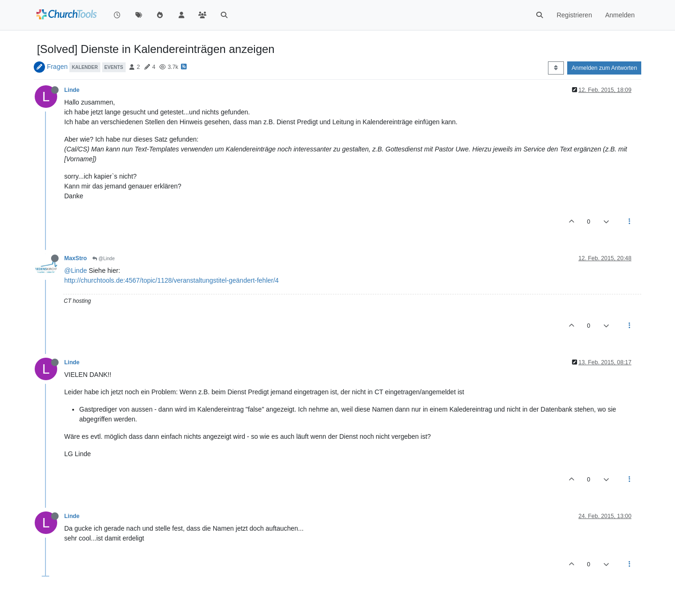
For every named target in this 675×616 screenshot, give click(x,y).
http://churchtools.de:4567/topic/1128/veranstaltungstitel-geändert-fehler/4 (172, 280)
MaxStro (75, 258)
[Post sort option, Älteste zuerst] (556, 68)
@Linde (103, 259)
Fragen (57, 67)
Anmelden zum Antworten (604, 68)
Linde (72, 90)
